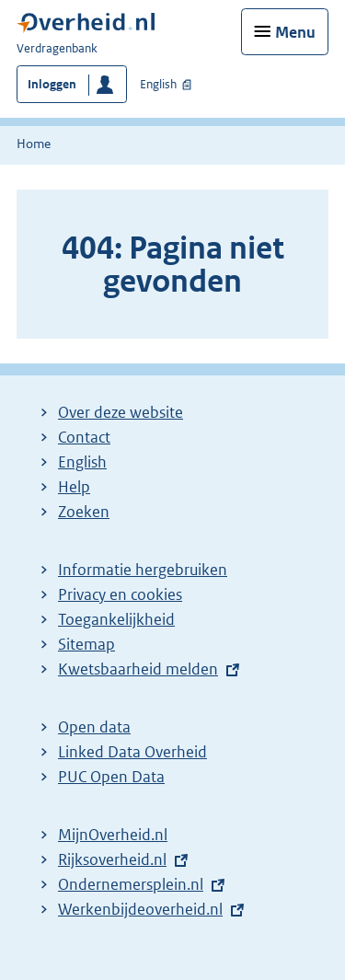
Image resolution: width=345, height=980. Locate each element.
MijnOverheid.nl (113, 835)
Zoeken (84, 512)
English (158, 84)
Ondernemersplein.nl (135, 884)
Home (34, 144)
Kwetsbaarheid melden (138, 669)
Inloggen (52, 84)
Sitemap (86, 644)
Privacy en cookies (120, 594)
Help (74, 487)
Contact (84, 437)
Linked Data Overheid (132, 752)
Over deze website (121, 412)
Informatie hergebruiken (143, 570)
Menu (295, 32)
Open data (94, 727)
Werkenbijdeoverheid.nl (145, 909)
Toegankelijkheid (116, 619)
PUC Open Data (111, 777)
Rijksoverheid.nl (117, 859)
